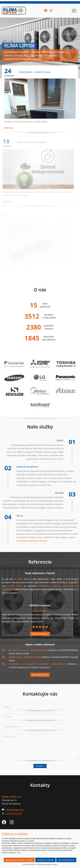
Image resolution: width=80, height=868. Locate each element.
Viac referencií (40, 675)
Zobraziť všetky (40, 634)
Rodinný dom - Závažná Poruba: (25, 657)
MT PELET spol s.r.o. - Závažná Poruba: (29, 650)
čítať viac (9, 128)
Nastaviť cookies (45, 860)
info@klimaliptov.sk (14, 810)
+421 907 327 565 (14, 813)
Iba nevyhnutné (66, 860)
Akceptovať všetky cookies (19, 860)
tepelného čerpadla (38, 541)
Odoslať (40, 766)
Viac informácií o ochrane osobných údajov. (40, 864)
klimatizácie (22, 541)
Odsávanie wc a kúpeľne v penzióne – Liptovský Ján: (38, 664)
